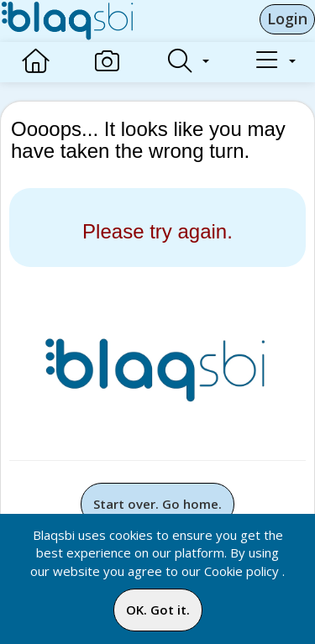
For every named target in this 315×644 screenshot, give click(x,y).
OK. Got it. (158, 610)
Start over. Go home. (157, 504)
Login (287, 18)
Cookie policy (241, 571)
